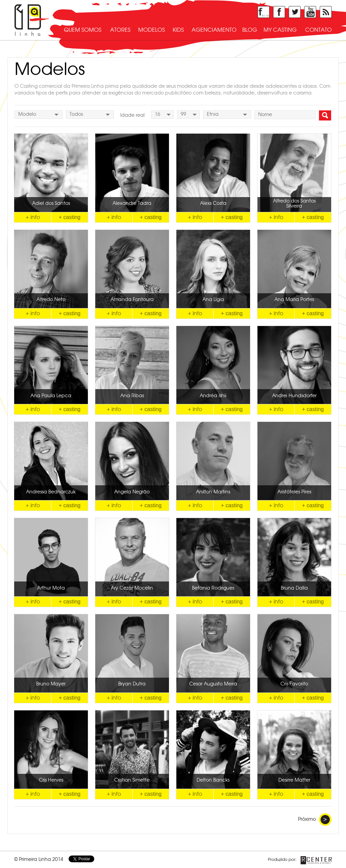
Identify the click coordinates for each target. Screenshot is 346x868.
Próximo (315, 820)
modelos (152, 30)
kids (178, 30)
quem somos (83, 30)
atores (120, 30)
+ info (33, 217)
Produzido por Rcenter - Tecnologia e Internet (300, 860)
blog (250, 30)
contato (318, 30)
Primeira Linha (32, 20)
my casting (280, 30)
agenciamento (214, 30)
